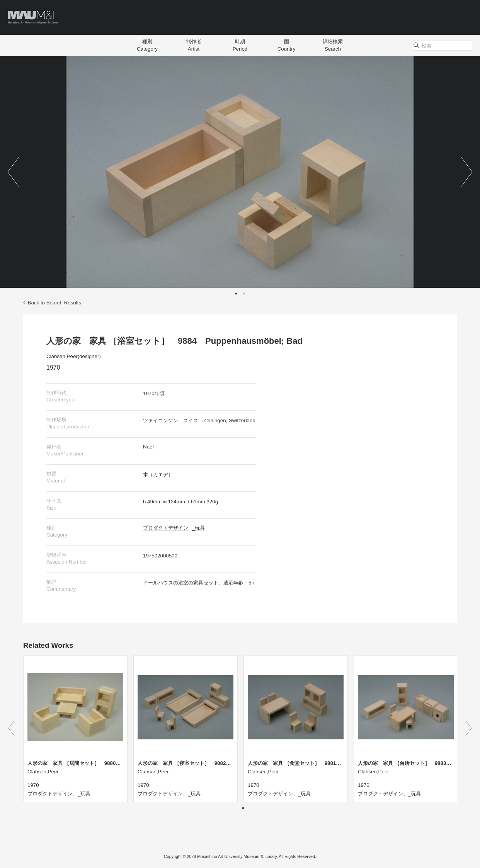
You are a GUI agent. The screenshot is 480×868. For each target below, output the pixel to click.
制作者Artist (194, 45)
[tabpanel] (240, 172)
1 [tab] (236, 294)
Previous (14, 172)
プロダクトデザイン (166, 528)
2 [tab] (244, 294)
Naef (148, 447)
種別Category (147, 45)
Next (466, 172)
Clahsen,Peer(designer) (74, 356)
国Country (287, 45)
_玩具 (198, 528)
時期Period (240, 45)
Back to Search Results (52, 303)
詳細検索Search (333, 45)
